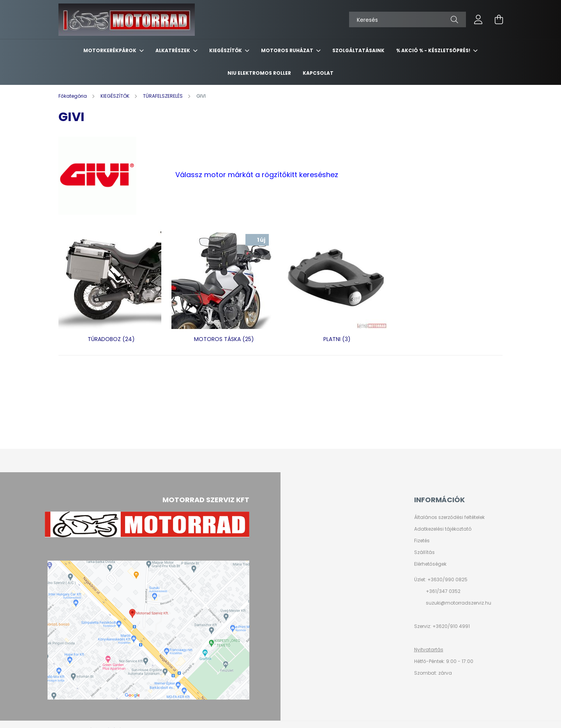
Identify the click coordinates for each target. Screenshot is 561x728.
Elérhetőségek (430, 564)
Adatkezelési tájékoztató (443, 529)
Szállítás (424, 552)
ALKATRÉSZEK (173, 50)
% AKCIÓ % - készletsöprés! (434, 50)
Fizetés (422, 541)
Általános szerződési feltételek (449, 517)
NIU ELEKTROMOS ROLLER (259, 73)
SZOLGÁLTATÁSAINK (358, 50)
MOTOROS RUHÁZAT (288, 50)
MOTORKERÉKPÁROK (110, 50)
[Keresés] (408, 19)
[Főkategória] (73, 96)
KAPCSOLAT (318, 73)
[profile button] (478, 19)
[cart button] (499, 19)
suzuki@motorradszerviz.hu (459, 603)
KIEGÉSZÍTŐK (226, 50)
